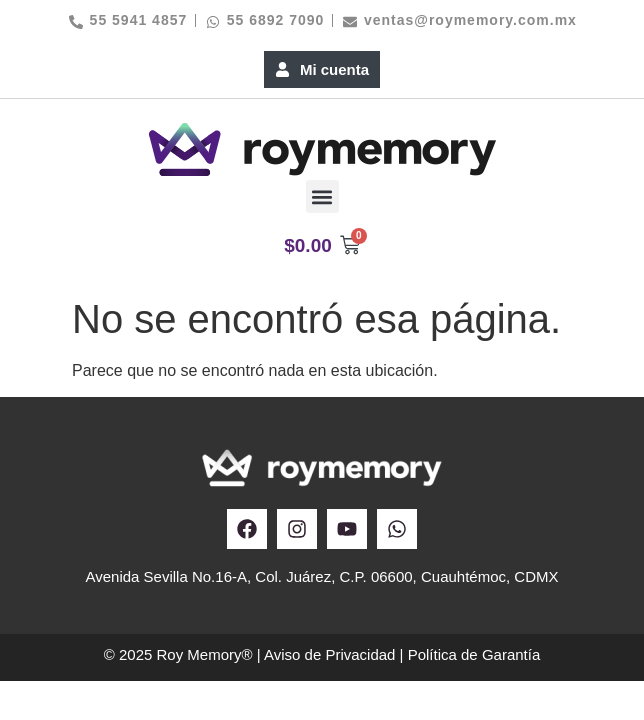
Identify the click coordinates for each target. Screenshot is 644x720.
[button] (322, 196)
